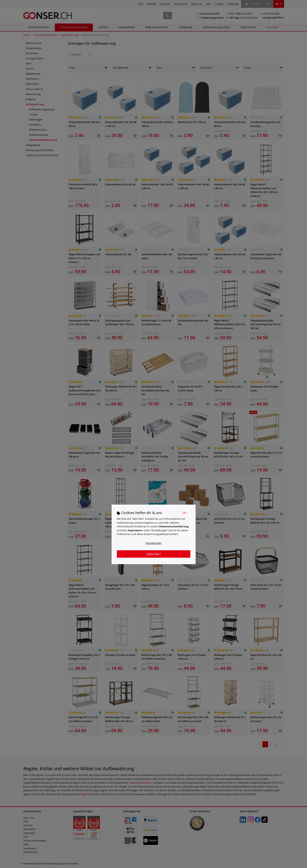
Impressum (135, 530)
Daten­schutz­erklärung (174, 526)
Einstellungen (153, 543)
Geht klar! (154, 554)
